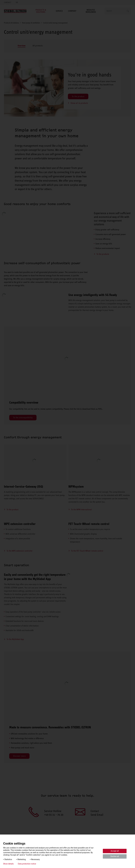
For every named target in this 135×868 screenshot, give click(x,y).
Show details (8, 864)
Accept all (115, 851)
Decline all (115, 856)
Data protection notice (27, 864)
